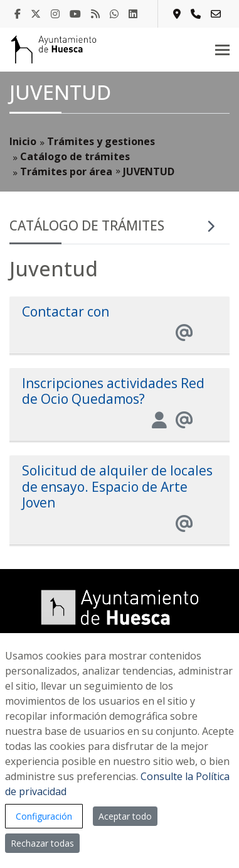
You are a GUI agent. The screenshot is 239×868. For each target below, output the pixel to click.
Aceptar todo (125, 816)
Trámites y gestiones (101, 141)
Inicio (23, 141)
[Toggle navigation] (222, 50)
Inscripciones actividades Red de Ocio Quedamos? (113, 391)
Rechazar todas (42, 843)
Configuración (44, 816)
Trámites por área (66, 171)
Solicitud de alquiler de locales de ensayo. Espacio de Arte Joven (117, 486)
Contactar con (66, 312)
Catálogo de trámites (75, 156)
